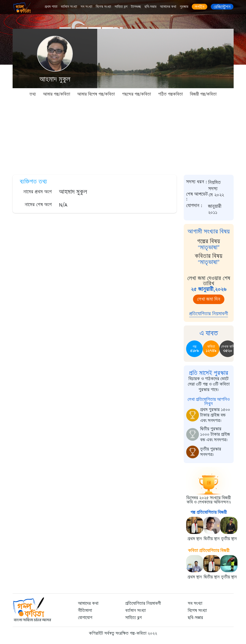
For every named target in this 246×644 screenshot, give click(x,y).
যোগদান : (194, 206)
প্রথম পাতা (51, 7)
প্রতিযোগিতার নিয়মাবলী (209, 314)
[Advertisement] (123, 136)
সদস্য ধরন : (197, 182)
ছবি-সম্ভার (150, 7)
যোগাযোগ (85, 618)
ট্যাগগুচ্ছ (136, 7)
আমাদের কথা (168, 7)
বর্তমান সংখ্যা (69, 7)
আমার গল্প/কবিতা (57, 94)
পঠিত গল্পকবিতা (170, 94)
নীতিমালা (85, 610)
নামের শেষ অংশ (38, 205)
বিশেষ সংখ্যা (103, 7)
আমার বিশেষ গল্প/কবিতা (96, 94)
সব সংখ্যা (86, 7)
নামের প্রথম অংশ (38, 192)
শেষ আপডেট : (197, 197)
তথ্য (33, 94)
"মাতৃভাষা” (209, 247)
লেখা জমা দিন (209, 299)
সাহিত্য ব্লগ (121, 7)
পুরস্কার (184, 7)
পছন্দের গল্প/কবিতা (136, 94)
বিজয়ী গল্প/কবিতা (203, 94)
